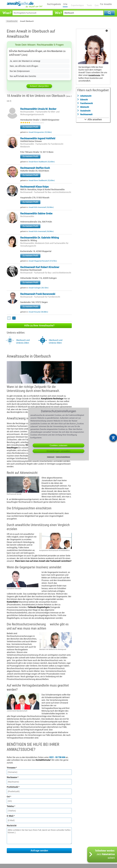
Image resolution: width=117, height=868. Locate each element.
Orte (67, 4)
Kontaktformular (94, 75)
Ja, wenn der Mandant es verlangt (25, 61)
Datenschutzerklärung (63, 457)
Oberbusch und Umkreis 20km (23, 341)
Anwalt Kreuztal (38, 312)
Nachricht (12, 825)
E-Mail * (11, 816)
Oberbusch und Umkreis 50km (56, 341)
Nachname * (13, 777)
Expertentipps (77, 4)
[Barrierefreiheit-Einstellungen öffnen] (113, 438)
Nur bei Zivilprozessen (20, 71)
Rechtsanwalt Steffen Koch (35, 168)
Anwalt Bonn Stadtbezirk (42, 162)
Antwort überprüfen (39, 86)
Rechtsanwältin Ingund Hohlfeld (38, 138)
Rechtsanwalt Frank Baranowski (38, 294)
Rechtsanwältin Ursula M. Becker (38, 109)
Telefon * (11, 806)
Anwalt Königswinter (40, 132)
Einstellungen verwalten (58, 451)
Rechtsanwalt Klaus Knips (34, 187)
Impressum (51, 457)
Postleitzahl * (13, 787)
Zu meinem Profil (30, 127)
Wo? (58, 13)
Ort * (9, 797)
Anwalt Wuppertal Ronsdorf (43, 261)
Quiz (95, 4)
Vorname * (12, 768)
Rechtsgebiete (55, 4)
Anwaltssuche (12, 21)
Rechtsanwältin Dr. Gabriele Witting (40, 238)
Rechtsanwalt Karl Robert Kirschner (40, 267)
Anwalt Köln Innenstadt (41, 207)
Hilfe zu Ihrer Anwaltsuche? (39, 326)
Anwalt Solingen (39, 288)
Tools (88, 4)
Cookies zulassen (59, 445)
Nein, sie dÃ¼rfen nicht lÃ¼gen (24, 66)
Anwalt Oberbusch (27, 21)
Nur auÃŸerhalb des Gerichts (23, 76)
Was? (7, 13)
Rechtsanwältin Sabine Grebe (36, 214)
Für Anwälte (106, 4)
